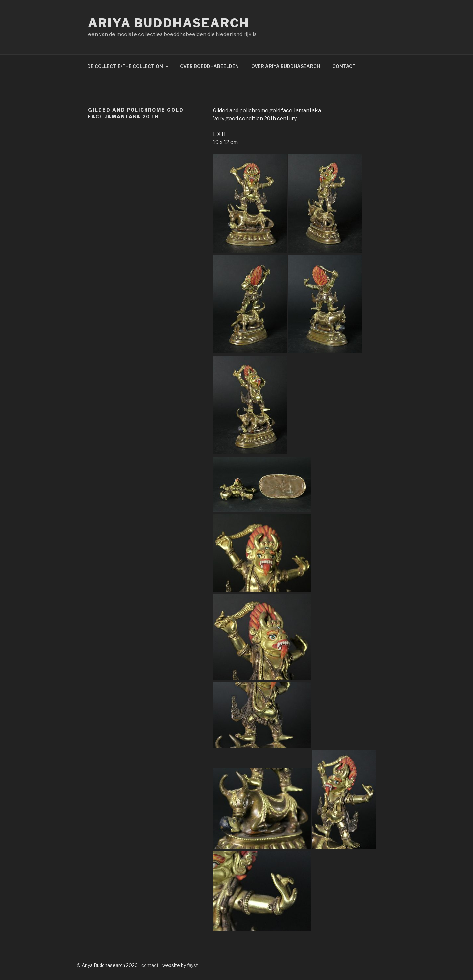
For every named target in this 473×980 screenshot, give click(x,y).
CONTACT (344, 66)
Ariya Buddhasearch (169, 23)
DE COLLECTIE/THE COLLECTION (128, 66)
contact (150, 965)
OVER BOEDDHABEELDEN (209, 66)
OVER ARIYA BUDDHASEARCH (286, 66)
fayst (192, 965)
